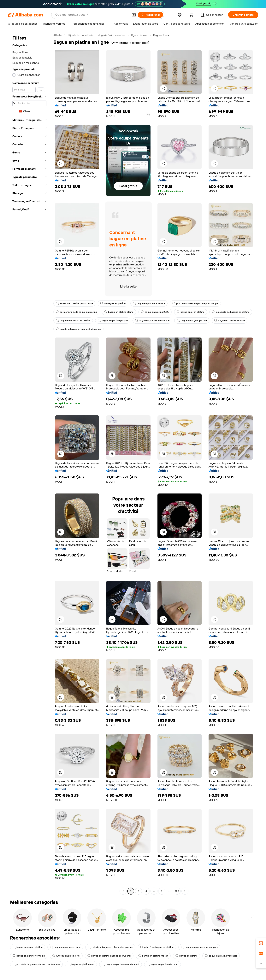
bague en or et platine (191, 312)
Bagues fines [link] (161, 35)
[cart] (192, 15)
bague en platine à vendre (149, 303)
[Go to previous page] (123, 891)
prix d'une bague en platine (157, 947)
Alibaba (58, 35)
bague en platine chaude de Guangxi (109, 956)
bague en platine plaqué (113, 320)
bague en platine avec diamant (121, 964)
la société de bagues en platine (231, 312)
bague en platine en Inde (229, 320)
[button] (134, 15)
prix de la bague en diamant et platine (78, 329)
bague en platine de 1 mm (163, 964)
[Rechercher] (150, 15)
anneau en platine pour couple (74, 303)
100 (177, 891)
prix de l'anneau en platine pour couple (195, 303)
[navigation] (29, 464)
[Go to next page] (185, 891)
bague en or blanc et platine (73, 320)
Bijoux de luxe (139, 35)
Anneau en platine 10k (66, 956)
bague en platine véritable (29, 956)
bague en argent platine (192, 320)
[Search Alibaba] (92, 15)
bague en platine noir (81, 964)
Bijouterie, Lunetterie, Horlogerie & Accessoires (97, 35)
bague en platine (186, 956)
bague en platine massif (153, 956)
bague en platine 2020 (155, 312)
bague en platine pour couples (199, 947)
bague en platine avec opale (152, 320)
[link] (261, 943)
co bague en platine (113, 303)
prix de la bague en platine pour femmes (36, 964)
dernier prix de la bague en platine (76, 312)
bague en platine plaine (119, 312)
